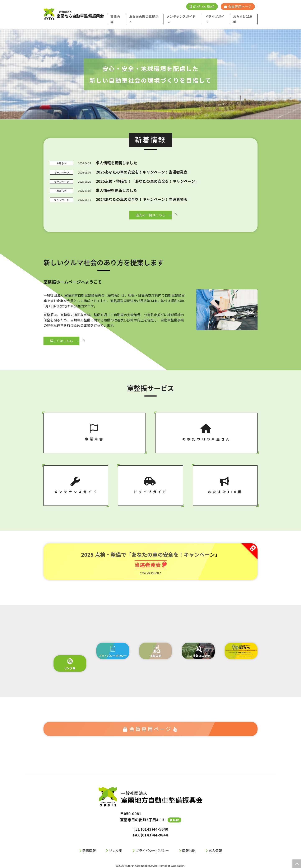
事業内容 (122, 16)
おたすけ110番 (244, 16)
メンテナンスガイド (184, 16)
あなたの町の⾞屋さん (149, 16)
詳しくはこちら (61, 335)
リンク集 (116, 849)
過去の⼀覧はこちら (150, 209)
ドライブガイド (218, 16)
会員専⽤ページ (151, 727)
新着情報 (89, 849)
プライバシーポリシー (152, 849)
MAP (174, 818)
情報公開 (189, 849)
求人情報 (215, 849)
